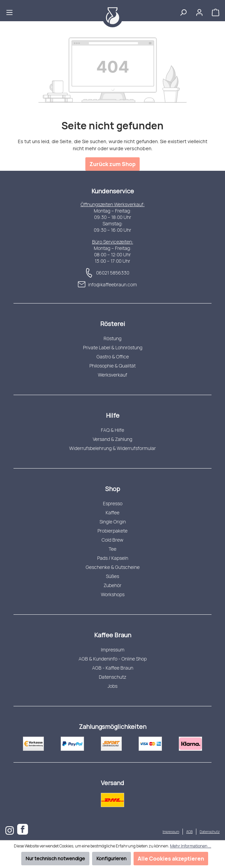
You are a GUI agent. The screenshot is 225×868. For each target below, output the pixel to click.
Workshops (113, 594)
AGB (189, 832)
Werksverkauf (112, 375)
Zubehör (112, 585)
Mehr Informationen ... (191, 846)
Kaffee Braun (113, 635)
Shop (113, 489)
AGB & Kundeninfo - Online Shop (113, 659)
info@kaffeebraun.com (112, 284)
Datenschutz (112, 677)
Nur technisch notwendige (55, 858)
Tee (112, 549)
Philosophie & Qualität (112, 366)
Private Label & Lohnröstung (113, 347)
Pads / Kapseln (113, 558)
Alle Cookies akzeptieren (171, 859)
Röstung (112, 338)
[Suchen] (183, 11)
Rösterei (113, 324)
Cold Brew (112, 540)
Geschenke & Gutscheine (113, 567)
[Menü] (9, 11)
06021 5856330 (113, 273)
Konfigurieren (111, 858)
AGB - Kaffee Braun (113, 668)
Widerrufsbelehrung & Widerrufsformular (112, 448)
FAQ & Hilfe (112, 430)
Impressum (113, 650)
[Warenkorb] (216, 11)
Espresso (113, 503)
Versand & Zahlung (112, 439)
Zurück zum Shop (112, 164)
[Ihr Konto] (199, 11)
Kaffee (112, 512)
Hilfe (113, 415)
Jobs (112, 686)
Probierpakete (112, 531)
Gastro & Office (113, 357)
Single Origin (113, 522)
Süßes (112, 576)
